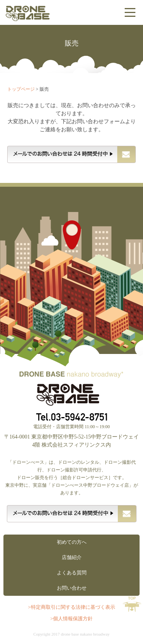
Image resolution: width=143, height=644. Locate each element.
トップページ (21, 89)
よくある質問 (72, 573)
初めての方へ (72, 542)
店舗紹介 (72, 557)
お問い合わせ (72, 588)
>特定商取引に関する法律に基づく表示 (71, 607)
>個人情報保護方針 (71, 619)
